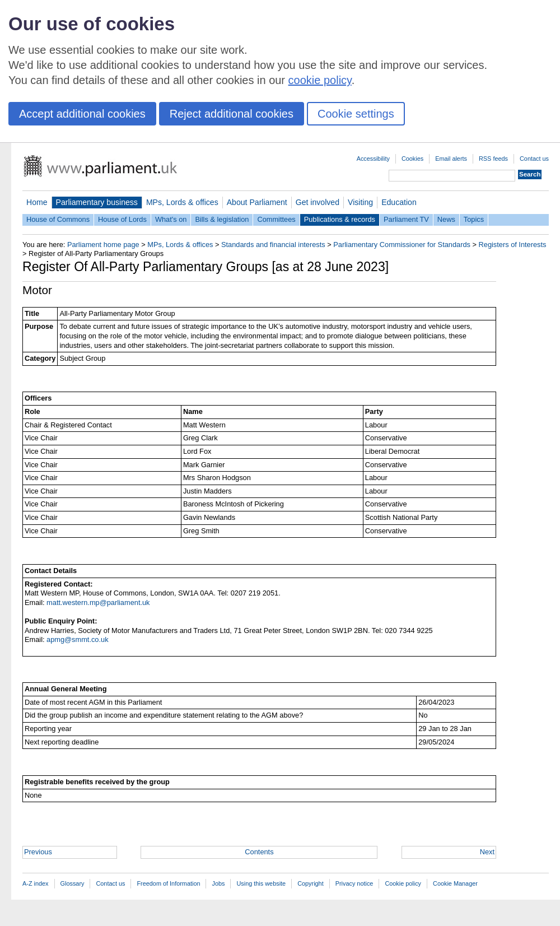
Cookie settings (356, 114)
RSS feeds (493, 159)
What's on (171, 219)
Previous (38, 852)
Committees (276, 219)
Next (487, 852)
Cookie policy (403, 883)
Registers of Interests (513, 245)
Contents (259, 852)
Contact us (534, 159)
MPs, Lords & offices (182, 202)
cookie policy (320, 80)
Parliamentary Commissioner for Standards (402, 245)
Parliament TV (406, 219)
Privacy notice (354, 883)
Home (37, 202)
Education (399, 202)
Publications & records (340, 219)
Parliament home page (103, 245)
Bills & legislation (222, 219)
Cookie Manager (455, 883)
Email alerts (451, 159)
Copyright (311, 883)
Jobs (218, 883)
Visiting (360, 202)
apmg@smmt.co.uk (77, 639)
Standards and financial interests (273, 245)
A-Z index (36, 883)
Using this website (261, 883)
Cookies (412, 159)
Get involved (318, 202)
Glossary (73, 883)
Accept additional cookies (82, 114)
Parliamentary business (97, 202)
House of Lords (122, 219)
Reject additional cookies (232, 114)
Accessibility (373, 159)
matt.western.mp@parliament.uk (98, 602)
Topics (474, 219)
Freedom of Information (168, 883)
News (446, 219)
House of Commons (58, 219)
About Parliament (257, 202)
